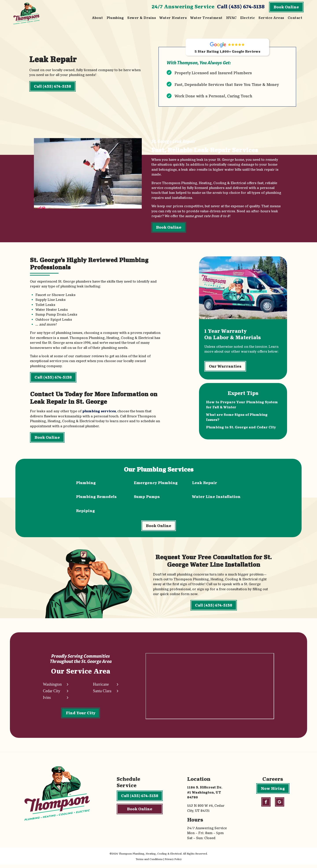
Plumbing (115, 18)
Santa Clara (102, 694)
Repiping (85, 512)
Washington (52, 688)
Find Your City (81, 716)
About (97, 18)
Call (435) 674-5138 (241, 6)
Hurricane (101, 688)
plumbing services (99, 412)
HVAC (231, 18)
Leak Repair (205, 484)
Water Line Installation (216, 498)
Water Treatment (206, 18)
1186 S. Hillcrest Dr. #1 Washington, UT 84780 (205, 796)
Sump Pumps (147, 498)
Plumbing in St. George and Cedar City (241, 429)
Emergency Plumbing (156, 484)
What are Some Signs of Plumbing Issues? (237, 419)
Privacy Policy (173, 862)
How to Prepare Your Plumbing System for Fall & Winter (242, 406)
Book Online (286, 7)
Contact (295, 18)
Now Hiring (273, 792)
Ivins (47, 701)
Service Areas (271, 18)
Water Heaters (173, 18)
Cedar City (52, 694)
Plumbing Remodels (96, 498)
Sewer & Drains (142, 18)
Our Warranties (225, 368)
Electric (248, 18)
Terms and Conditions (149, 862)
